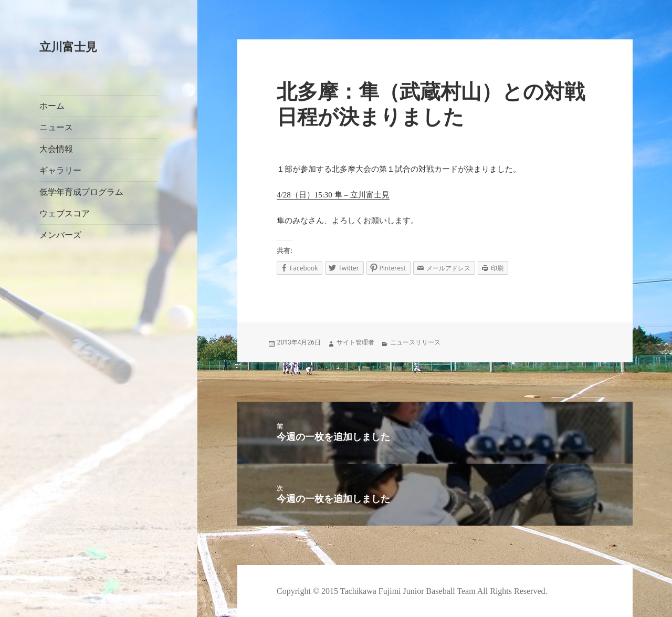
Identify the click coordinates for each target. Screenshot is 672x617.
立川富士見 (68, 47)
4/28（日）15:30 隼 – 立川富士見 (333, 195)
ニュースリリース (415, 342)
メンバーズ (60, 235)
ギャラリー (60, 170)
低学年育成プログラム (81, 192)
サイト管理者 (355, 342)
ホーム (52, 106)
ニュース (56, 127)
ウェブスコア (65, 213)
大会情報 (56, 149)
